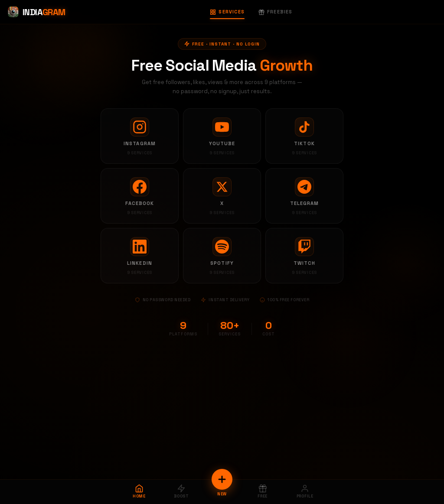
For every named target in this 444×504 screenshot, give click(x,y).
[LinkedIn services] (140, 256)
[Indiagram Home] (36, 12)
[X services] (222, 196)
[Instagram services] (140, 136)
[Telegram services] (304, 196)
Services (227, 12)
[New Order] (222, 479)
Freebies (275, 12)
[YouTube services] (222, 136)
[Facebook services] (140, 196)
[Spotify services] (222, 256)
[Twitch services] (304, 256)
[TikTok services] (304, 136)
